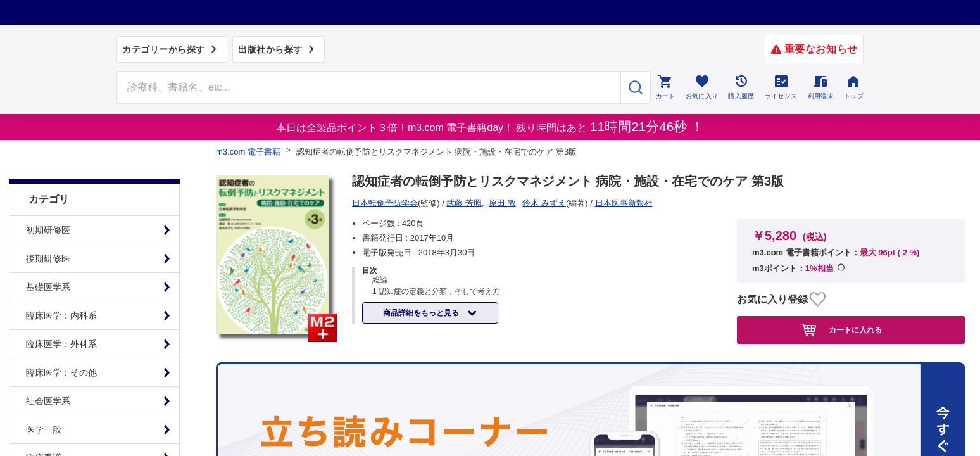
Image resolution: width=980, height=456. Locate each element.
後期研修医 (48, 233)
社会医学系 (48, 376)
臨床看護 (44, 433)
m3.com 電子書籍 (248, 152)
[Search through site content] (368, 87)
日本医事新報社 (385, 203)
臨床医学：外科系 (61, 319)
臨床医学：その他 (61, 347)
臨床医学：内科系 (61, 290)
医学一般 (44, 404)
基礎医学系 (48, 262)
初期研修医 (48, 205)
